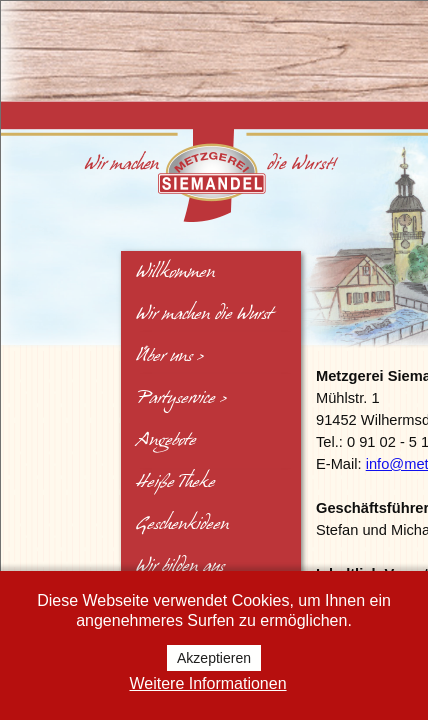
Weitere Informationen (207, 683)
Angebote (166, 440)
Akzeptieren (214, 658)
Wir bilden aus (180, 566)
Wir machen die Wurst (204, 314)
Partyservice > (181, 398)
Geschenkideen (182, 524)
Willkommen (175, 272)
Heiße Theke (175, 482)
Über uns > (170, 356)
